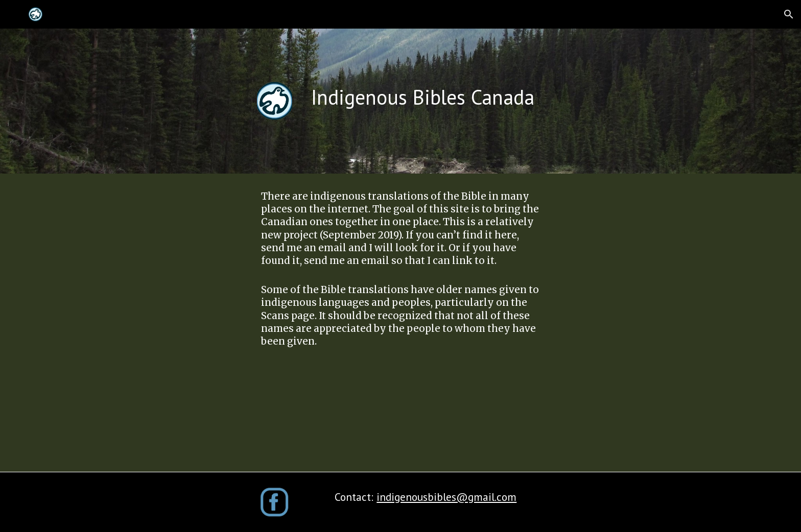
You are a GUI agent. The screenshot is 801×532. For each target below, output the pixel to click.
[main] (451, 97)
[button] (789, 14)
